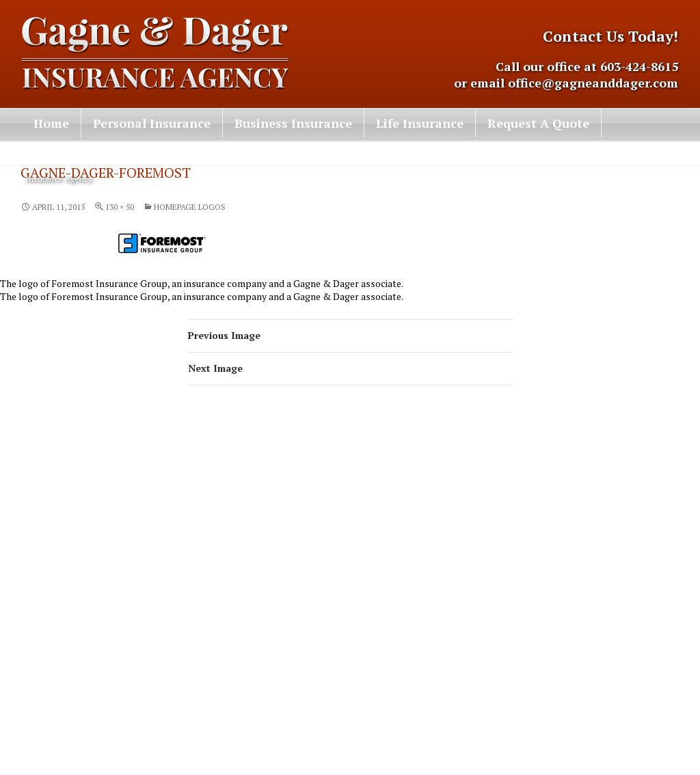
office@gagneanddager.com (593, 83)
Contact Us (67, 151)
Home (51, 123)
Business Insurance (293, 123)
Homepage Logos (190, 207)
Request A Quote (538, 123)
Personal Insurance (152, 123)
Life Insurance (420, 123)
